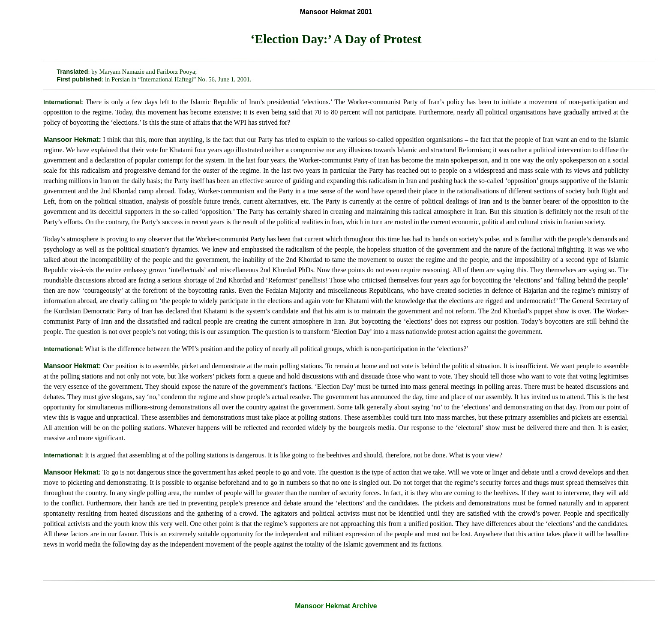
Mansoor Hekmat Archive (336, 606)
